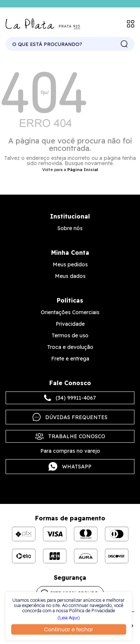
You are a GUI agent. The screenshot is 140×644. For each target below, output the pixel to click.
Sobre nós (70, 228)
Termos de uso (70, 335)
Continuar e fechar (69, 629)
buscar (124, 44)
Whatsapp (70, 467)
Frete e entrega (70, 359)
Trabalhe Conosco (70, 436)
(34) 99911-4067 (70, 398)
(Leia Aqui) (69, 618)
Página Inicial (83, 170)
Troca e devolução (70, 347)
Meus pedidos (70, 264)
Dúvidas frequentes (70, 417)
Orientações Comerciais (70, 312)
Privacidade (70, 324)
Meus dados (70, 276)
